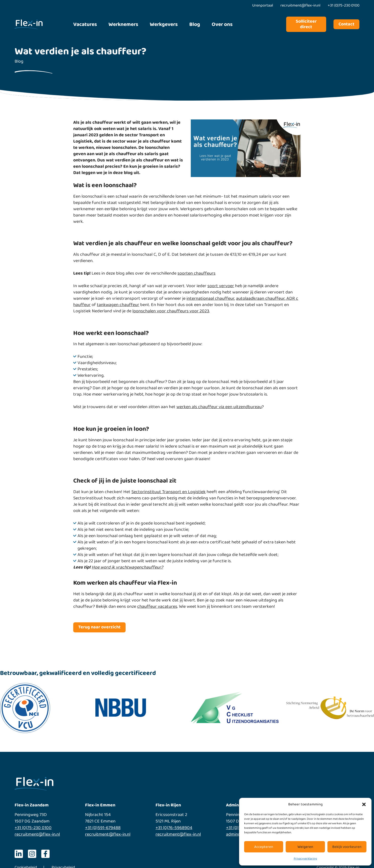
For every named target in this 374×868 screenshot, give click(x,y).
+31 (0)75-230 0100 (33, 828)
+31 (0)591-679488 (103, 828)
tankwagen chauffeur (118, 305)
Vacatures (85, 24)
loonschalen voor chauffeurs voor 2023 (171, 311)
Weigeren (305, 847)
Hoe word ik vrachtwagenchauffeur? (127, 567)
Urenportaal (263, 5)
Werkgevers (164, 24)
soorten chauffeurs (196, 273)
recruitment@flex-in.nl (37, 834)
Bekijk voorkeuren (347, 847)
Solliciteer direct (306, 24)
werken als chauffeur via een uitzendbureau (219, 407)
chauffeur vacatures (157, 606)
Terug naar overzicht (99, 627)
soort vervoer (221, 286)
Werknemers (123, 24)
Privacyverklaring (305, 859)
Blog (195, 24)
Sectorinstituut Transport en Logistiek (169, 492)
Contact (346, 24)
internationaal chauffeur (210, 298)
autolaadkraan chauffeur (260, 298)
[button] (364, 804)
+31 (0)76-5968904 (174, 828)
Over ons (222, 24)
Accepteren (264, 847)
